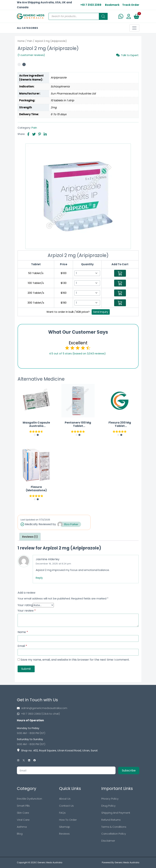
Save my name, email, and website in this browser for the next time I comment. (75, 660)
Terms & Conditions (114, 827)
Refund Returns (111, 820)
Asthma (22, 827)
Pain (30, 41)
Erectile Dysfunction (29, 799)
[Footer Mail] (78, 708)
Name (23, 632)
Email (22, 646)
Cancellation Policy (114, 834)
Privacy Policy (110, 799)
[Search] (103, 16)
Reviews (64, 834)
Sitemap (65, 827)
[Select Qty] (87, 273)
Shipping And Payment (116, 813)
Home (21, 41)
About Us (65, 799)
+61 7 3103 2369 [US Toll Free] (91, 5)
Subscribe (129, 770)
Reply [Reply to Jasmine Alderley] (39, 578)
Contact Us (66, 806)
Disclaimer (108, 841)
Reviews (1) (30, 537)
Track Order (131, 5)
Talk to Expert (127, 55)
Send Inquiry (101, 312)
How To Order (68, 820)
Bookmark (112, 5)
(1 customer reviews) (31, 55)
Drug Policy (108, 806)
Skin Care (23, 813)
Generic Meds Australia (50, 862)
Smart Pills (23, 806)
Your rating (25, 605)
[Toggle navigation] (134, 28)
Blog (20, 834)
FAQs (62, 813)
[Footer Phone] (78, 714)
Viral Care (23, 820)
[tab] (30, 537)
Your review (27, 611)
